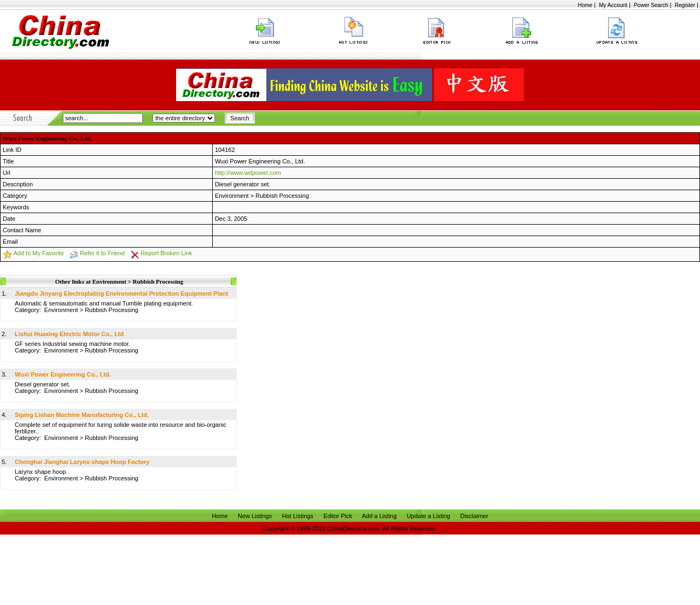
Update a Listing (429, 516)
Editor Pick (338, 516)
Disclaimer (474, 516)
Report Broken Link (166, 253)
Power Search (651, 5)
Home (585, 5)
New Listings (255, 516)
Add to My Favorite (38, 253)
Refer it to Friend (102, 253)
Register (685, 5)
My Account (613, 5)
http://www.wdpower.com (248, 173)
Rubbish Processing (282, 196)
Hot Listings (298, 516)
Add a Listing (380, 516)
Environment (232, 196)
